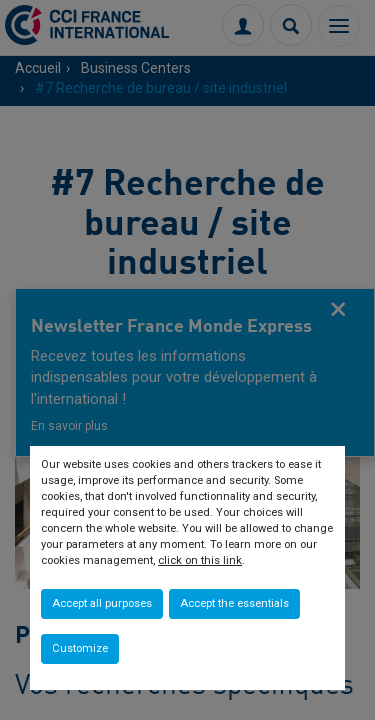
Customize (80, 648)
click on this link (200, 560)
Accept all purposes (102, 603)
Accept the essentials (234, 603)
